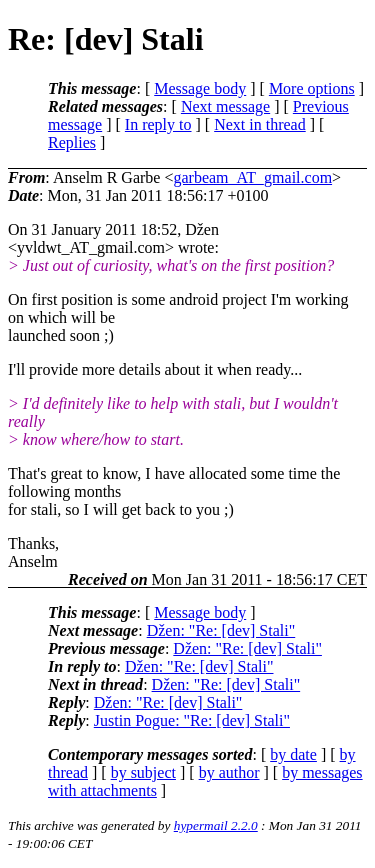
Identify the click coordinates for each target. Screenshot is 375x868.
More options (312, 88)
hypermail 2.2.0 (216, 825)
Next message (225, 106)
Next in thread (260, 124)
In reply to (158, 124)
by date (293, 754)
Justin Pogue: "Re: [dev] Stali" (192, 720)
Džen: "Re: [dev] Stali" (221, 630)
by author (229, 772)
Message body (200, 88)
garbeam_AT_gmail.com (252, 177)
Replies (72, 142)
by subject (143, 772)
